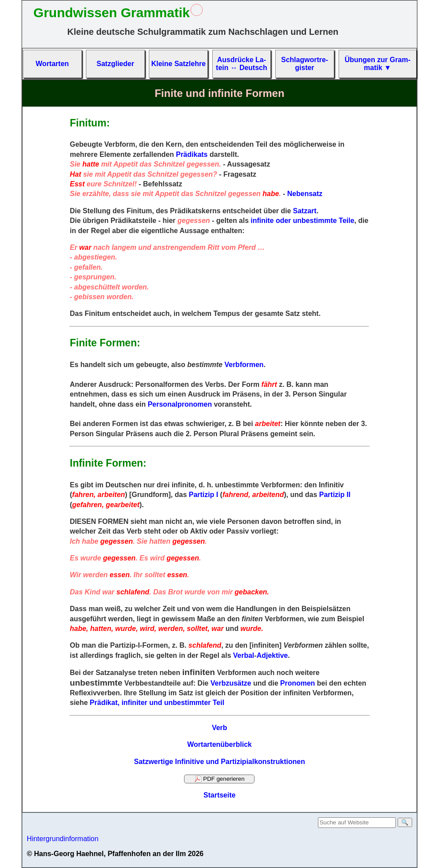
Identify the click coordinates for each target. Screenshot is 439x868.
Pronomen (297, 683)
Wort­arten (52, 64)
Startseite (219, 795)
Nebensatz (305, 194)
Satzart (304, 211)
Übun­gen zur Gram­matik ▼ (378, 64)
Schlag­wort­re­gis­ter (304, 64)
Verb (219, 728)
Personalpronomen (180, 404)
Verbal (243, 655)
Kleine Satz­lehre (178, 64)
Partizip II (335, 495)
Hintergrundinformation (63, 839)
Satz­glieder (115, 64)
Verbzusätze (231, 683)
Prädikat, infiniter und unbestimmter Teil (157, 703)
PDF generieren (220, 779)
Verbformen (244, 365)
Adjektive (272, 655)
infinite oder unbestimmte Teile (302, 221)
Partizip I (204, 495)
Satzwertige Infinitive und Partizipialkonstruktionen (219, 762)
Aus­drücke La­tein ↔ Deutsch (241, 64)
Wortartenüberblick (219, 744)
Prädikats (192, 154)
